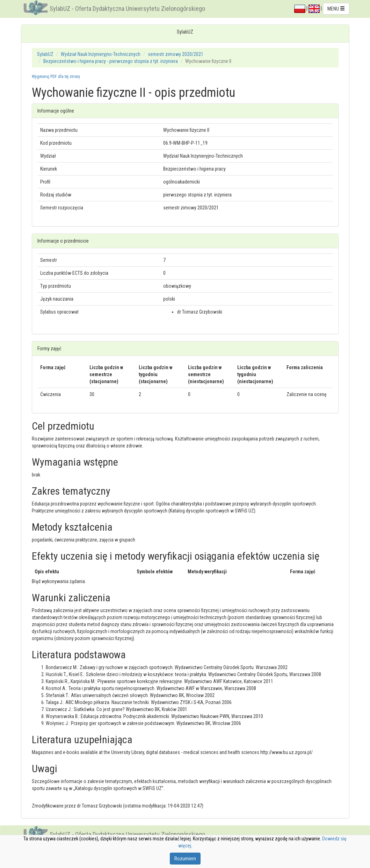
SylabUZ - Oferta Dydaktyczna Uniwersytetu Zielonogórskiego (127, 9)
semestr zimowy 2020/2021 (176, 54)
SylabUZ (45, 54)
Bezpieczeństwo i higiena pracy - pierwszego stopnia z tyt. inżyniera (111, 61)
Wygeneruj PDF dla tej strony (56, 77)
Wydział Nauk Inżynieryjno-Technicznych (101, 54)
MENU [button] (336, 9)
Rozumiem (185, 859)
